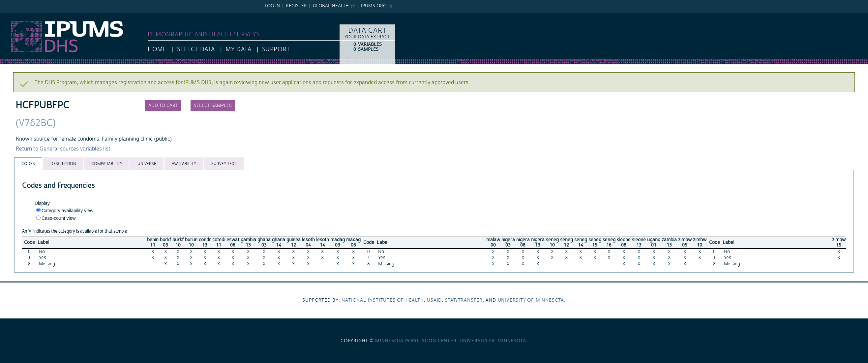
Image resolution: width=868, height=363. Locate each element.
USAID (434, 300)
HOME (157, 49)
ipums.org (374, 6)
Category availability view (67, 211)
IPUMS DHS (14, 16)
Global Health (331, 6)
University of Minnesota (531, 300)
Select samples (213, 106)
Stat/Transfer (464, 300)
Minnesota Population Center (416, 341)
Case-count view (59, 218)
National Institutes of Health (383, 300)
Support (276, 49)
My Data (238, 49)
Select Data (196, 49)
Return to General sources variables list (63, 149)
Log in (272, 6)
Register (296, 6)
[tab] (28, 164)
